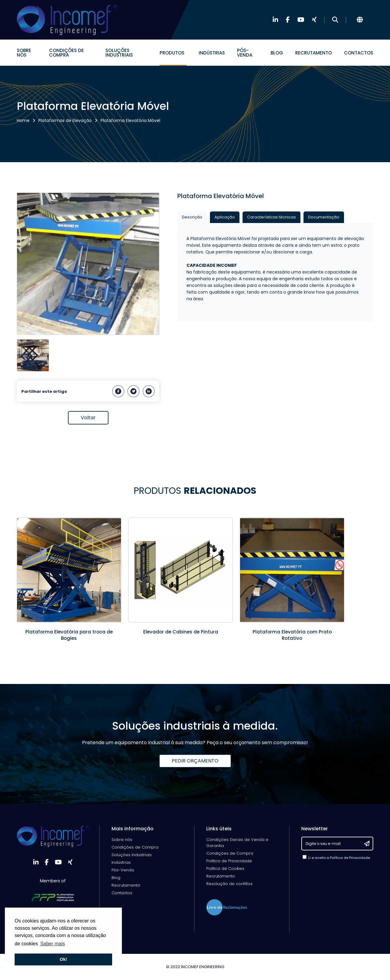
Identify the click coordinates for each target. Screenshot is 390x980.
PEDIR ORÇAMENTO (195, 761)
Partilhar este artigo (44, 391)
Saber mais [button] (53, 944)
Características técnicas (271, 217)
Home (23, 120)
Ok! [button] (63, 959)
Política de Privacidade (350, 858)
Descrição (192, 217)
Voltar (88, 418)
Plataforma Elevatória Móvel (130, 120)
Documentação (324, 217)
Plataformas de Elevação (65, 120)
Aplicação (225, 217)
